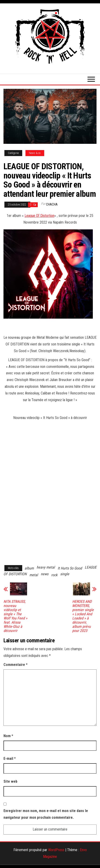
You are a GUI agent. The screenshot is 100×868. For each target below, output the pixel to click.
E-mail (10, 759)
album (29, 568)
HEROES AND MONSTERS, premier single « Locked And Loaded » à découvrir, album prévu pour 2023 (83, 616)
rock (54, 575)
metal (34, 575)
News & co (35, 153)
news (45, 574)
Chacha (52, 204)
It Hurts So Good (70, 568)
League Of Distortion (39, 216)
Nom (8, 736)
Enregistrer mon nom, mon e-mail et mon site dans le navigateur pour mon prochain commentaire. (46, 814)
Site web (10, 781)
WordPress (56, 850)
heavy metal (46, 567)
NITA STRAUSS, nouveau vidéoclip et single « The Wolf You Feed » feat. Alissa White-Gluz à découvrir (15, 616)
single (65, 574)
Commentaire (16, 665)
